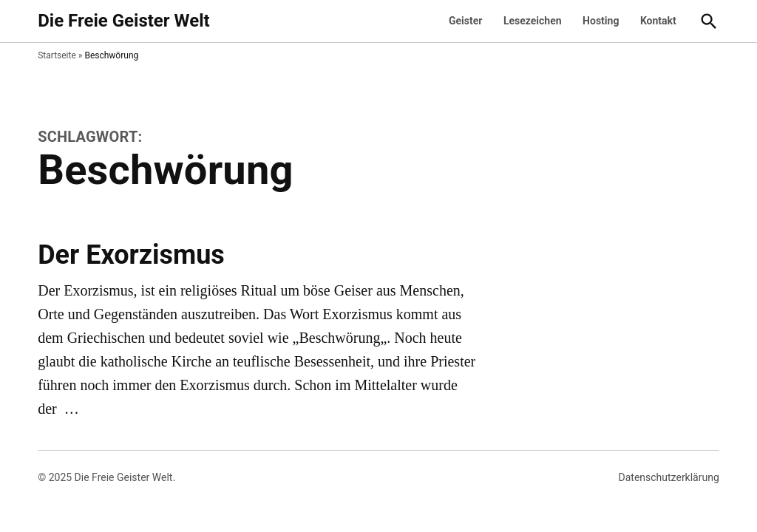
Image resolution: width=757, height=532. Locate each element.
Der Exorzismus (131, 255)
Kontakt (658, 21)
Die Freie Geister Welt (123, 21)
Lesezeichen (533, 21)
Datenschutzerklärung (669, 477)
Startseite (57, 55)
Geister (465, 21)
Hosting (601, 21)
